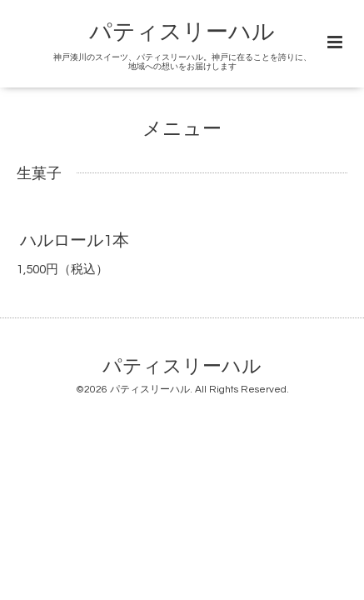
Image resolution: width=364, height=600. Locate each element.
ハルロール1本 (75, 241)
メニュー (182, 130)
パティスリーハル (182, 32)
